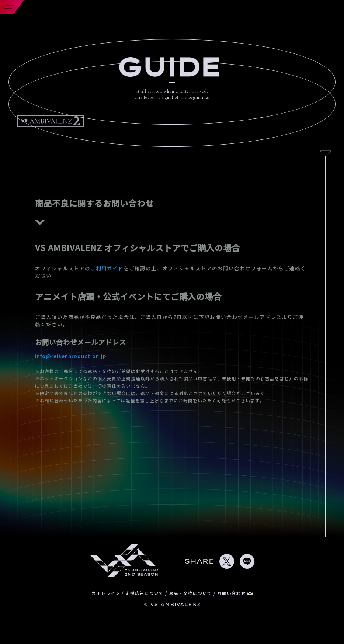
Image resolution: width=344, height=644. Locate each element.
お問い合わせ (235, 593)
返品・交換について (191, 593)
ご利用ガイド (107, 268)
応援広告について (145, 593)
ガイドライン (107, 593)
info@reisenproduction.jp (71, 356)
